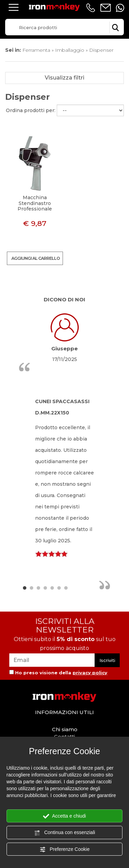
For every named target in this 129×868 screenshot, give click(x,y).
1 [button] (24, 588)
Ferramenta (36, 50)
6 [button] (59, 588)
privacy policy (90, 673)
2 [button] (31, 588)
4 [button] (45, 588)
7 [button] (66, 588)
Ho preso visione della (61, 673)
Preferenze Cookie (65, 849)
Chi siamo (65, 729)
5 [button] (52, 588)
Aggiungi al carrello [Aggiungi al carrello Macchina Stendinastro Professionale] (36, 258)
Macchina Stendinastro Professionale (35, 203)
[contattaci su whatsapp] (120, 8)
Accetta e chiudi (64, 816)
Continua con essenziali (65, 833)
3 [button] (38, 588)
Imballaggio (70, 50)
